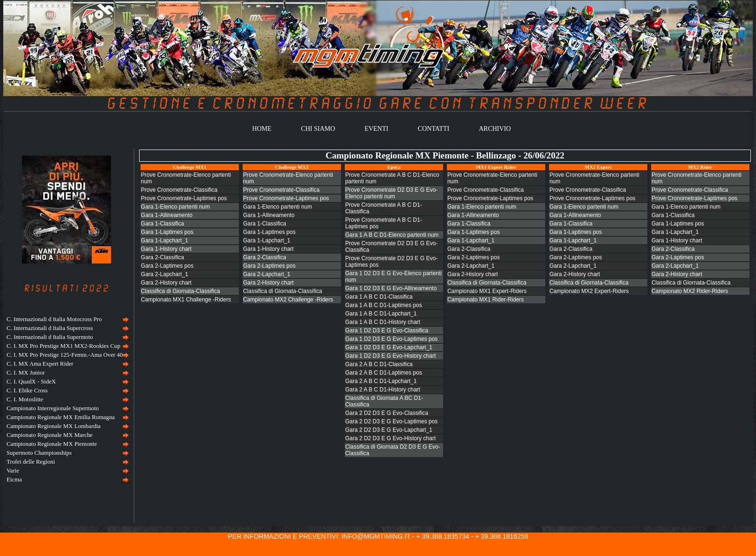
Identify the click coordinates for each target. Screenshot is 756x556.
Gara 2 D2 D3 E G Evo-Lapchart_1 (389, 430)
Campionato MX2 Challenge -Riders (288, 300)
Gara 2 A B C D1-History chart (383, 390)
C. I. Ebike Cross (27, 391)
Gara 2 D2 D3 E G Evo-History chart (390, 438)
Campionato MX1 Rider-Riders (485, 300)
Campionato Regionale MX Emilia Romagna (61, 417)
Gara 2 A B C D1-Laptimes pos (384, 373)
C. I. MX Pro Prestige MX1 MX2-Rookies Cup (63, 346)
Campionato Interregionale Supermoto (53, 408)
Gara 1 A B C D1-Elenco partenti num (392, 235)
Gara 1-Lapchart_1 (165, 240)
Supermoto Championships (39, 453)
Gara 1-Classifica (163, 224)
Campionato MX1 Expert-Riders (487, 291)
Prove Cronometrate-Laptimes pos (184, 198)
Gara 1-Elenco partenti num (175, 207)
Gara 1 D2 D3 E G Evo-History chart (390, 356)
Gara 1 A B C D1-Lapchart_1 (381, 314)
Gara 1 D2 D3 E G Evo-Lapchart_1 (389, 347)
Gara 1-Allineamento (167, 215)
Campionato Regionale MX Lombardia (54, 426)
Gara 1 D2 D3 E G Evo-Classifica (387, 331)
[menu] (67, 400)
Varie (13, 471)
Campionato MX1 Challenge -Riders (186, 300)
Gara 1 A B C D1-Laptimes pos (384, 305)
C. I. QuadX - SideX (31, 382)
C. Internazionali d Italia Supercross (50, 328)
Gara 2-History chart (166, 283)
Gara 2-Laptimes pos (167, 266)
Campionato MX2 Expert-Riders (589, 291)
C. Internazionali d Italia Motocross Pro (54, 319)
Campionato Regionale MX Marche (50, 435)
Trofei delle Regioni (31, 462)
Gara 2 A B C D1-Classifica (379, 364)
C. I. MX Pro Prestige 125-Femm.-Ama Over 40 (65, 355)
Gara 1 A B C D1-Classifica (379, 297)
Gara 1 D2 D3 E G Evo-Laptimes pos (391, 339)
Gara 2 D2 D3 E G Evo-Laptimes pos (391, 421)
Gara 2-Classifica (163, 257)
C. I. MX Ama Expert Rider (40, 364)
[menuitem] (67, 319)
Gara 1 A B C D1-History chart (383, 322)
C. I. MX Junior (26, 373)
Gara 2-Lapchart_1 (165, 274)
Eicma (14, 480)
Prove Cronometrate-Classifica (179, 190)
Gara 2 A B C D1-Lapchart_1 (381, 381)
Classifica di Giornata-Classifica (181, 291)
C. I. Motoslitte (25, 399)
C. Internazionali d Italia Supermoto (50, 337)
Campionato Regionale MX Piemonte (52, 444)
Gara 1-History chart (166, 249)
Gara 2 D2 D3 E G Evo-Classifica (387, 413)
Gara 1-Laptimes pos (167, 232)
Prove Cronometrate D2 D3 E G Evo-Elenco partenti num (391, 193)
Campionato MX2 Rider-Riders (690, 291)
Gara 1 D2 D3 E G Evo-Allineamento (391, 288)
